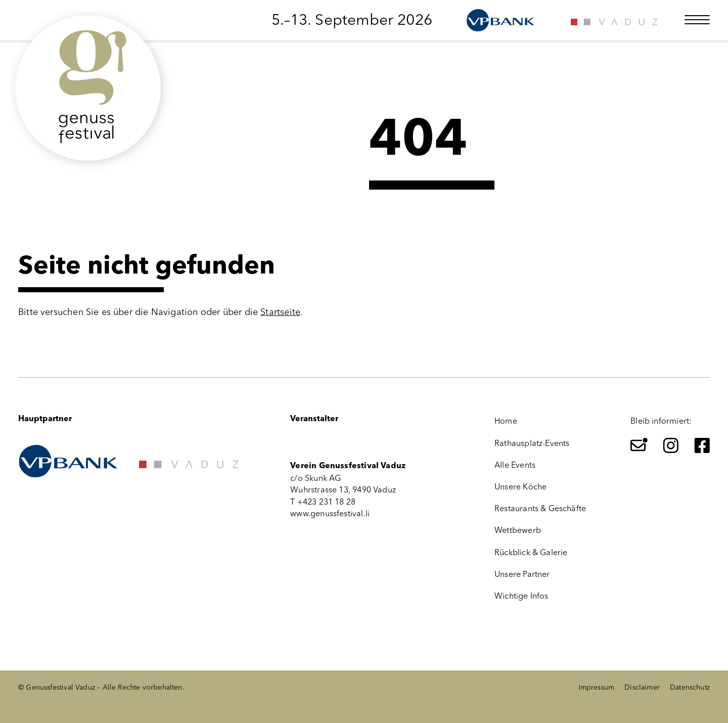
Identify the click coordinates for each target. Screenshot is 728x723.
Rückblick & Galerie (531, 552)
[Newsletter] (639, 445)
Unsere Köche (520, 487)
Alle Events (515, 465)
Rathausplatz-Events (532, 443)
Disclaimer (642, 687)
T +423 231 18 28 (323, 502)
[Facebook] (702, 445)
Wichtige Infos (521, 596)
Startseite (280, 312)
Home (506, 421)
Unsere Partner (522, 574)
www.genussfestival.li (330, 513)
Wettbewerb (518, 530)
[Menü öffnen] (697, 20)
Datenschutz (690, 687)
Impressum (597, 687)
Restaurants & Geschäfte (540, 508)
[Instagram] (671, 445)
